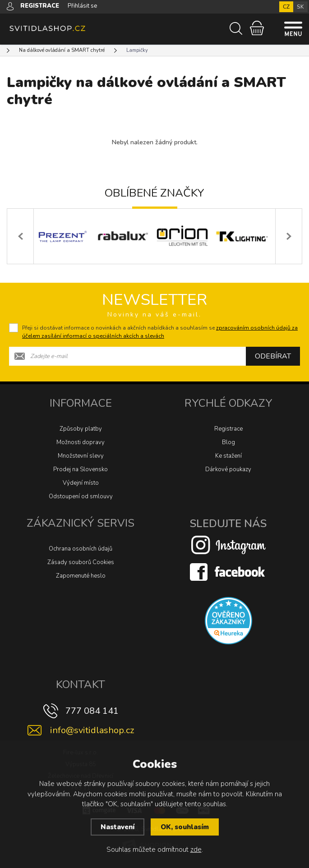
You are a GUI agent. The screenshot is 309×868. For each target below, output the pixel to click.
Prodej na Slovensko (81, 469)
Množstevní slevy (81, 456)
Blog (228, 442)
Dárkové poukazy (228, 469)
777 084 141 (92, 711)
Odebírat (273, 356)
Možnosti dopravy (81, 442)
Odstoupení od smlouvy (81, 496)
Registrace (228, 429)
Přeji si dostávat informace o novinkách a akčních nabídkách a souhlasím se (160, 332)
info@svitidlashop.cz (92, 730)
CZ (286, 7)
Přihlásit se (82, 6)
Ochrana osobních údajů (81, 549)
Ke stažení (228, 456)
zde (196, 850)
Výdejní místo (81, 483)
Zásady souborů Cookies (81, 562)
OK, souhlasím (185, 827)
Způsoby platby (81, 429)
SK (300, 7)
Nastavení (118, 827)
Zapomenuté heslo (81, 576)
